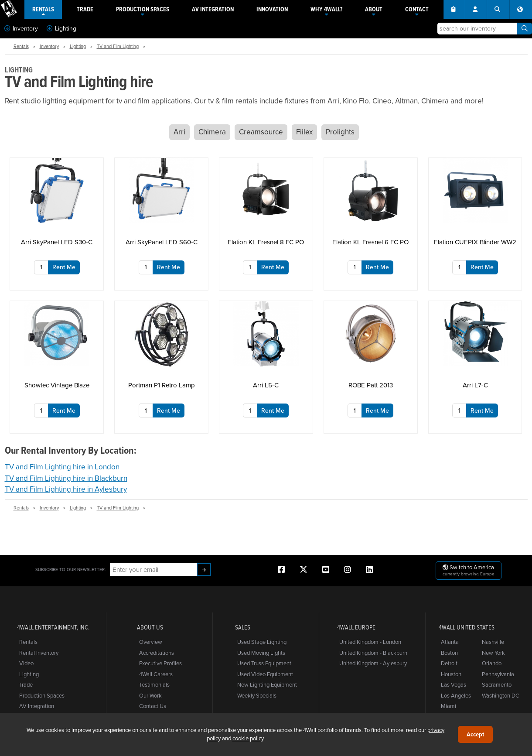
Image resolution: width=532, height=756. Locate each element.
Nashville (493, 642)
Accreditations (157, 653)
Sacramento (497, 684)
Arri (179, 132)
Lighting (61, 28)
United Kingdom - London (370, 642)
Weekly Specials (257, 695)
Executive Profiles (160, 663)
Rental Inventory (39, 653)
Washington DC (501, 695)
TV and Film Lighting (118, 46)
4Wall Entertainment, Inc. (53, 627)
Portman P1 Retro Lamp (162, 385)
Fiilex (304, 132)
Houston (451, 674)
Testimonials (154, 684)
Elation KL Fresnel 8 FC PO (266, 242)
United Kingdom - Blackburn (373, 653)
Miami (448, 706)
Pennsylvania (498, 674)
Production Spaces (42, 695)
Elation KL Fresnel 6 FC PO (370, 242)
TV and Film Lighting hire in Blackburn (66, 478)
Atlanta (450, 642)
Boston (449, 653)
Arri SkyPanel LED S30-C (57, 242)
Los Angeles (456, 695)
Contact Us (153, 706)
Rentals (21, 46)
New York (493, 653)
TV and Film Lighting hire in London (62, 467)
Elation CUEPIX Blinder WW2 (475, 242)
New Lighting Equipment (267, 684)
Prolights (340, 132)
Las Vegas (454, 684)
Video (26, 663)
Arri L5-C (266, 385)
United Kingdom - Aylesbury (373, 663)
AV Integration (37, 706)
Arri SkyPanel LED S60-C (162, 242)
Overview (151, 642)
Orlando (492, 663)
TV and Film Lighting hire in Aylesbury (66, 489)
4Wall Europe (356, 627)
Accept (475, 734)
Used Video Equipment (265, 674)
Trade (26, 684)
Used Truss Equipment (264, 663)
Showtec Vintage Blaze (57, 385)
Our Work (150, 695)
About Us (150, 627)
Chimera (212, 132)
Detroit (449, 663)
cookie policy (248, 738)
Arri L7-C (475, 385)
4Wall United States (467, 627)
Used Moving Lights (261, 653)
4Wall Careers (156, 674)
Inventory (21, 28)
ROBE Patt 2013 (371, 385)
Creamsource (261, 132)
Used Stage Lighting (262, 642)
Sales (243, 627)
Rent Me (64, 267)
